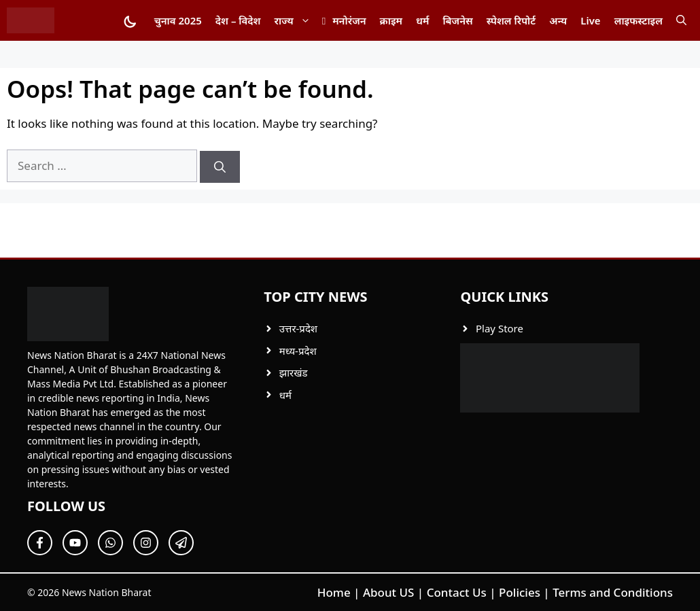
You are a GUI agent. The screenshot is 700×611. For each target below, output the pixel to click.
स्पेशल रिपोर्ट (511, 20)
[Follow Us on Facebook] (40, 543)
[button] (681, 20)
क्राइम (391, 20)
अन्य (558, 20)
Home (334, 592)
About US (389, 592)
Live (590, 20)
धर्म (422, 20)
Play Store (500, 328)
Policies (520, 592)
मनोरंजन (349, 20)
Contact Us (457, 592)
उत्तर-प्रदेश (298, 328)
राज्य (296, 20)
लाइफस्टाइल (638, 20)
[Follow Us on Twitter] (75, 543)
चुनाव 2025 (178, 20)
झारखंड (294, 372)
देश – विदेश (238, 20)
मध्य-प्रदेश (298, 351)
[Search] (220, 167)
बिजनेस (457, 20)
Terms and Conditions (613, 592)
